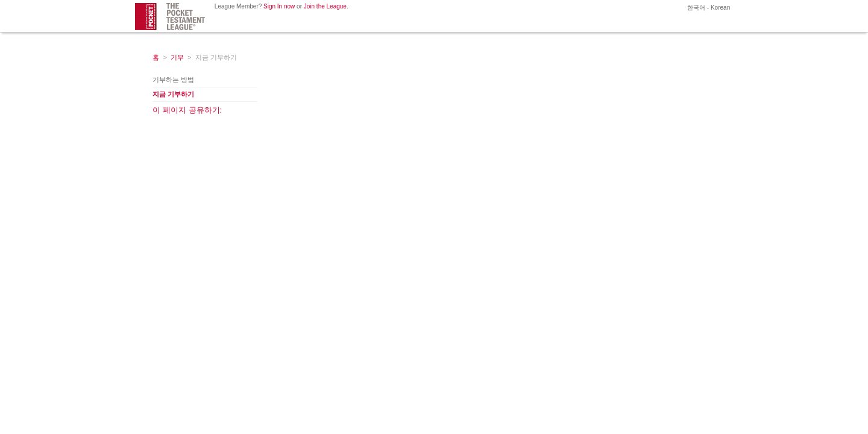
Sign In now (279, 6)
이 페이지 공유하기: (187, 110)
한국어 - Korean (708, 8)
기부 (177, 57)
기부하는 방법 (173, 80)
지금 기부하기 (173, 94)
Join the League (325, 6)
